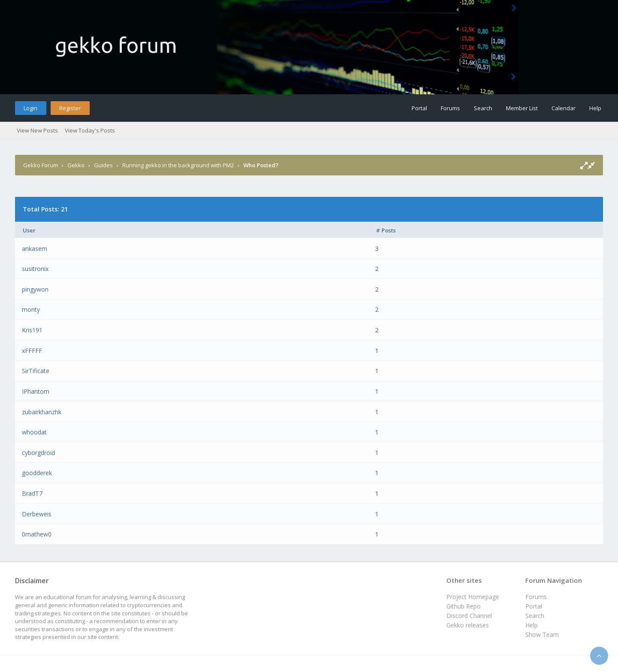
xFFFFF (32, 351)
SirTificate (36, 371)
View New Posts (37, 130)
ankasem (35, 249)
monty (31, 309)
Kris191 (32, 330)
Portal (419, 108)
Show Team (542, 634)
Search (483, 108)
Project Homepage (473, 597)
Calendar (563, 108)
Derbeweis (37, 514)
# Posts (386, 230)
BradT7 (32, 493)
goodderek (37, 473)
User (29, 230)
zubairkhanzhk (42, 412)
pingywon (35, 289)
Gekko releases (468, 625)
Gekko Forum (41, 165)
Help (595, 108)
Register (70, 108)
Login (30, 108)
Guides (103, 165)
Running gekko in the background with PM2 (178, 165)
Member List (522, 108)
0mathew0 (37, 534)
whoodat (34, 432)
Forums (450, 108)
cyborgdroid (38, 453)
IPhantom (36, 391)
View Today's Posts (90, 130)
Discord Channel (469, 616)
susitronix (35, 269)
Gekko (76, 165)
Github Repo (463, 606)
